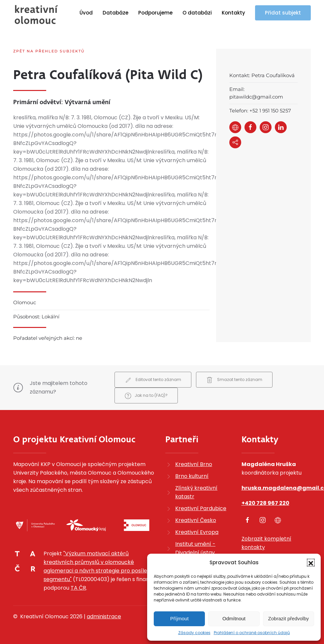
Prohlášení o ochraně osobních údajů (252, 633)
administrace (104, 616)
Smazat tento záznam (234, 380)
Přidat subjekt (283, 13)
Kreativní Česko (196, 520)
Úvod (86, 13)
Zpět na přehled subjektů (49, 51)
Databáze (115, 13)
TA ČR (78, 588)
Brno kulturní (192, 476)
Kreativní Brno (194, 464)
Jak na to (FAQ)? (146, 396)
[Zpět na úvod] (36, 15)
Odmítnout (234, 618)
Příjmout (179, 618)
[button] (311, 563)
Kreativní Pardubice (201, 508)
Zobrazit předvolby (289, 618)
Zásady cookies (194, 633)
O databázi (197, 13)
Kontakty (233, 13)
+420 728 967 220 (265, 503)
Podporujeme (155, 13)
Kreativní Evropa (197, 532)
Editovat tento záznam (153, 380)
